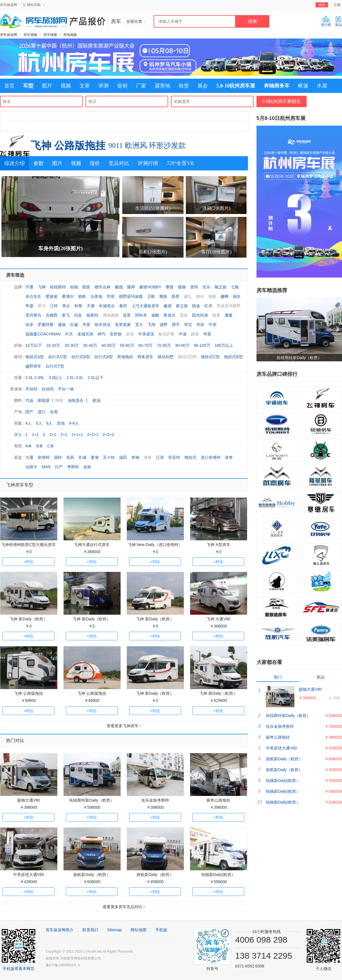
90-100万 (202, 345)
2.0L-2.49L (35, 378)
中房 (213, 325)
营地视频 (70, 35)
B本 (39, 446)
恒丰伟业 (103, 325)
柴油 (96, 400)
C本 (51, 446)
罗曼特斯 (46, 325)
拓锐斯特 (58, 287)
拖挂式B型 (233, 357)
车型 (28, 86)
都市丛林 (103, 287)
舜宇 (176, 325)
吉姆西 (52, 315)
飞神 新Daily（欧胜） (28, 619)
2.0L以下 (96, 378)
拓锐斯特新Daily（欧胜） (92, 800)
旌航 (82, 296)
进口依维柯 (211, 457)
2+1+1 (77, 435)
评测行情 (148, 163)
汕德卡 (31, 467)
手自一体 (66, 389)
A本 (29, 446)
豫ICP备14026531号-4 (63, 965)
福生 (237, 296)
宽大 (139, 325)
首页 (9, 86)
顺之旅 (221, 287)
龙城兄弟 (85, 334)
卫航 (151, 296)
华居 (111, 296)
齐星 (86, 325)
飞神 (42, 287)
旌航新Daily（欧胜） (92, 875)
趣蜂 (225, 296)
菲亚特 (174, 457)
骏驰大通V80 (29, 800)
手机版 (161, 930)
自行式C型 (58, 357)
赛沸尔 (68, 296)
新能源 (44, 400)
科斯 (78, 306)
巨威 (74, 325)
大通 (29, 457)
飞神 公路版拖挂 (68, 145)
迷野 (164, 325)
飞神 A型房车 (218, 545)
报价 (95, 163)
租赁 (184, 86)
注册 (337, 5)
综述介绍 (15, 163)
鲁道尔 (170, 315)
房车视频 (30, 35)
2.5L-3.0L (75, 378)
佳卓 (29, 325)
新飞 (66, 315)
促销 (122, 86)
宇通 (29, 287)
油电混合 (76, 400)
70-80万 (164, 345)
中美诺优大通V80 (29, 875)
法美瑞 (96, 296)
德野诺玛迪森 (131, 296)
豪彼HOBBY (150, 287)
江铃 (54, 306)
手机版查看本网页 (19, 969)
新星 (176, 296)
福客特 (92, 315)
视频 (66, 86)
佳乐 (206, 287)
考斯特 (73, 467)
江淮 (160, 457)
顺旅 (163, 296)
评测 (103, 86)
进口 (42, 412)
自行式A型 (104, 357)
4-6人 (74, 423)
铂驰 (74, 287)
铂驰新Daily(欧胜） (218, 875)
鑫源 (168, 306)
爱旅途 (52, 296)
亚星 (127, 315)
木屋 (322, 86)
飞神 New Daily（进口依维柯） (155, 545)
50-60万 (127, 345)
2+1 (53, 435)
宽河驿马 (33, 315)
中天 (69, 334)
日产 (59, 467)
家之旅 (182, 306)
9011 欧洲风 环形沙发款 (147, 145)
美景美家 (123, 325)
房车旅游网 (9, 5)
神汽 (101, 334)
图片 (47, 86)
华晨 (207, 334)
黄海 (95, 457)
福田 (123, 457)
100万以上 (224, 345)
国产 (29, 412)
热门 (278, 677)
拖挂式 (190, 457)
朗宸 (86, 287)
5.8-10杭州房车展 (236, 86)
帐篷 (303, 86)
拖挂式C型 (210, 357)
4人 (28, 423)
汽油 (29, 400)
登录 (322, 5)
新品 (339, 21)
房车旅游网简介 (60, 930)
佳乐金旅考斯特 (155, 800)
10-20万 (53, 345)
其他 (61, 423)
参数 (38, 163)
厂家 (141, 86)
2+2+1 (93, 435)
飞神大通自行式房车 (92, 545)
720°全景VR (180, 163)
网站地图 (139, 930)
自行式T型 (55, 366)
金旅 (87, 467)
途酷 (155, 315)
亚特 (194, 287)
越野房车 (33, 366)
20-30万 (72, 345)
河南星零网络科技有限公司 (81, 958)
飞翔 (151, 325)
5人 (39, 423)
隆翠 (131, 287)
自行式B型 (81, 357)
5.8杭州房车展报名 (282, 101)
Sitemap (114, 930)
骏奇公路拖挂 (218, 800)
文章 (85, 86)
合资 (54, 412)
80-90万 (182, 345)
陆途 (196, 306)
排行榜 (326, 21)
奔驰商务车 (277, 86)
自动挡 (48, 389)
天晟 (91, 306)
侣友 (78, 315)
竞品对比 (119, 163)
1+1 (35, 435)
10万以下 (34, 345)
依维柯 (44, 457)
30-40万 (90, 345)
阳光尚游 (200, 315)
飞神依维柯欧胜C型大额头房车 (28, 545)
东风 (70, 457)
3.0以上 (55, 378)
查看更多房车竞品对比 (124, 907)
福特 (58, 457)
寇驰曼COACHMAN (43, 334)
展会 (203, 86)
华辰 (200, 325)
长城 (82, 457)
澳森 (229, 315)
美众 (66, 306)
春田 (123, 306)
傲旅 (62, 325)
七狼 (235, 287)
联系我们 (90, 930)
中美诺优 (146, 334)
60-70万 (146, 345)
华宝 (188, 325)
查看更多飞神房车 (124, 726)
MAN (46, 467)
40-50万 (109, 345)
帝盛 (29, 306)
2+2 (64, 435)
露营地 (162, 86)
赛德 (170, 287)
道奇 (229, 457)
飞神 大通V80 (218, 619)
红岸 (208, 306)
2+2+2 (108, 435)
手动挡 (31, 389)
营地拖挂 (125, 357)
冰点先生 (33, 296)
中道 (183, 334)
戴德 (119, 287)
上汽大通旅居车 (145, 306)
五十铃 (109, 457)
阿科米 (141, 315)
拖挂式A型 (35, 357)
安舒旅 (116, 334)
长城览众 (107, 306)
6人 (50, 423)
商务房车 (145, 357)
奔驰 (135, 457)
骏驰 (182, 287)
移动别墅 (166, 357)
